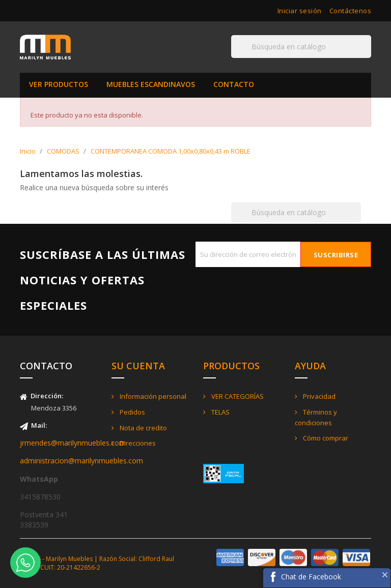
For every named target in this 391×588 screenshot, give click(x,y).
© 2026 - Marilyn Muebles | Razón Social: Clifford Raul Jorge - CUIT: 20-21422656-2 (97, 563)
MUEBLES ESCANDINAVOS (151, 84)
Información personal (152, 396)
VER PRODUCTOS (59, 84)
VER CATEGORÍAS (237, 396)
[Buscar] (301, 47)
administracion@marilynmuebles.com (81, 461)
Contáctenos (351, 11)
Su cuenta (138, 366)
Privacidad (318, 396)
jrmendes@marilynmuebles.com (73, 443)
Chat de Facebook (311, 577)
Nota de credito (143, 428)
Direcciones (137, 443)
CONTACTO (234, 84)
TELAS (220, 412)
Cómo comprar (325, 438)
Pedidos (132, 412)
